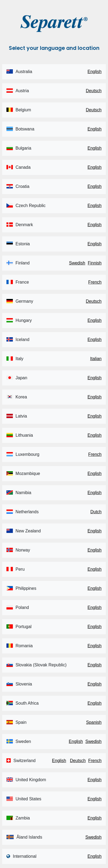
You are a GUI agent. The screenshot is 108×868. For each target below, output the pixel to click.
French (95, 282)
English (95, 72)
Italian (96, 359)
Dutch (96, 512)
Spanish (94, 722)
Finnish (95, 263)
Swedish (77, 263)
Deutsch (94, 91)
